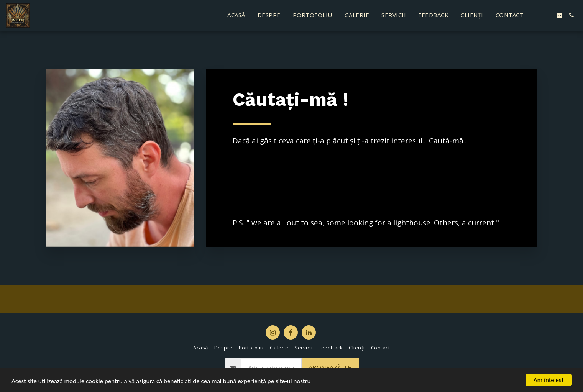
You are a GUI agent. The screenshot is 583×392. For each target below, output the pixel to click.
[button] (536, 15)
